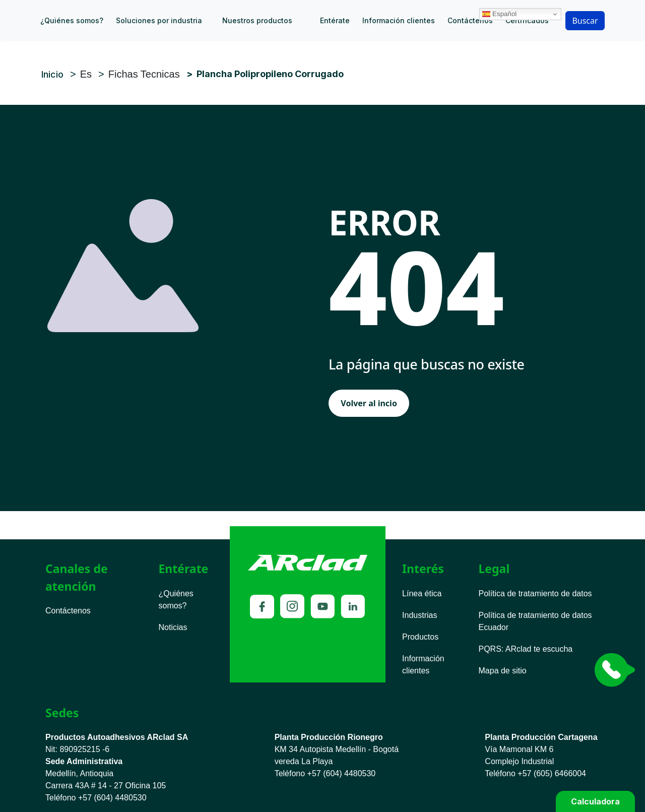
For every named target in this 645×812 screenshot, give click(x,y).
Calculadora (595, 801)
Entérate (335, 20)
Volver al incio (369, 403)
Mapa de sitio (503, 671)
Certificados (527, 20)
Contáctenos (470, 20)
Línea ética (422, 594)
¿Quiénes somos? (72, 20)
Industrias (420, 615)
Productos (420, 637)
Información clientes (399, 20)
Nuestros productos (257, 20)
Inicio (316, 21)
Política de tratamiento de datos (535, 594)
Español (573, 7)
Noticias (173, 627)
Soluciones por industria (159, 20)
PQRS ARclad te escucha (526, 649)
